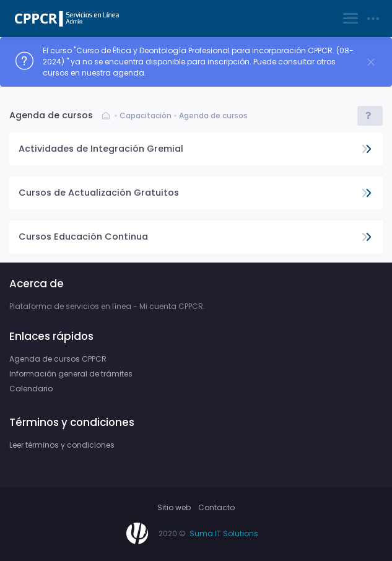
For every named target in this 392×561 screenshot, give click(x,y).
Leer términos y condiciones (62, 445)
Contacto (216, 507)
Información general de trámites (71, 374)
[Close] (371, 62)
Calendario (31, 389)
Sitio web (174, 507)
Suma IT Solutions (224, 533)
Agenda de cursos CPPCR (58, 359)
